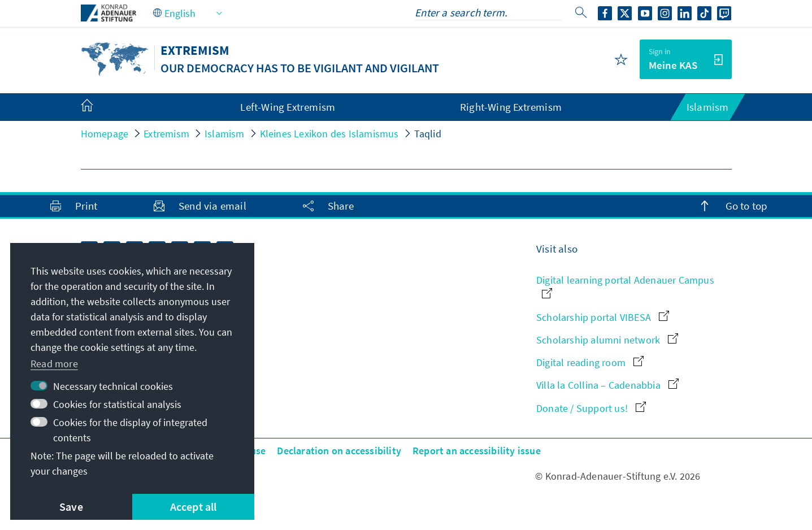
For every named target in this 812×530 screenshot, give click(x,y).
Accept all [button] (194, 507)
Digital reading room (590, 362)
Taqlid (428, 134)
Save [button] (71, 507)
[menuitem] (98, 107)
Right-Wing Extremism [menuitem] (511, 107)
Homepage (105, 134)
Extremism (166, 134)
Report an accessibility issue (477, 451)
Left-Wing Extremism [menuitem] (288, 107)
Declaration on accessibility (339, 451)
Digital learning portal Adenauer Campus (625, 286)
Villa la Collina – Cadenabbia (607, 385)
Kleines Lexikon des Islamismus (329, 134)
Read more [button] (54, 364)
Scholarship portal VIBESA (603, 317)
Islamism (225, 134)
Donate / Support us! (591, 408)
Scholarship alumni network (607, 340)
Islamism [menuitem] (708, 107)
